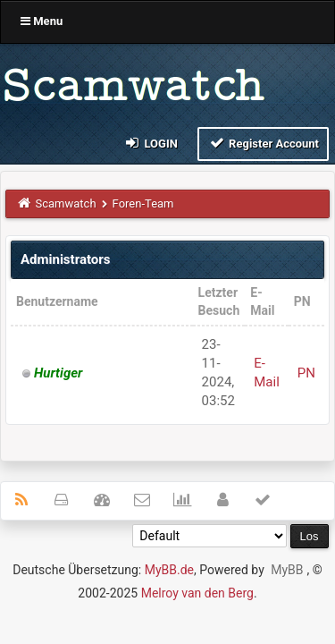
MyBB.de (169, 570)
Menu (42, 21)
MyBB (287, 570)
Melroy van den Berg (197, 593)
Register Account (263, 143)
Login (151, 143)
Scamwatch (66, 203)
